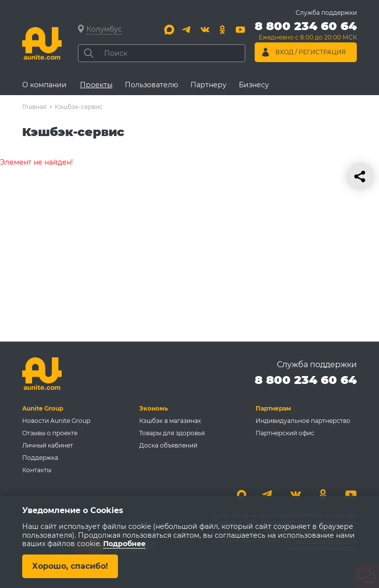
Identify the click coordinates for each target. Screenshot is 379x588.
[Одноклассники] (223, 30)
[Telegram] (187, 30)
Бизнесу (254, 85)
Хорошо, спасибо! (70, 566)
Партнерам (273, 408)
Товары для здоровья (172, 433)
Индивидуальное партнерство (303, 421)
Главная (34, 107)
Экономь (153, 408)
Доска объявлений (168, 445)
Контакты (37, 470)
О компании (44, 85)
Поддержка (40, 458)
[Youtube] (240, 30)
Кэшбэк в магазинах (170, 421)
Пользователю (152, 85)
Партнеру (208, 85)
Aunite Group (43, 408)
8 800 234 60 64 (306, 380)
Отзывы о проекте (50, 433)
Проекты (96, 85)
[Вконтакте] (205, 30)
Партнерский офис (285, 433)
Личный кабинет (48, 445)
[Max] (169, 30)
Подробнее (124, 544)
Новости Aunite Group (56, 421)
